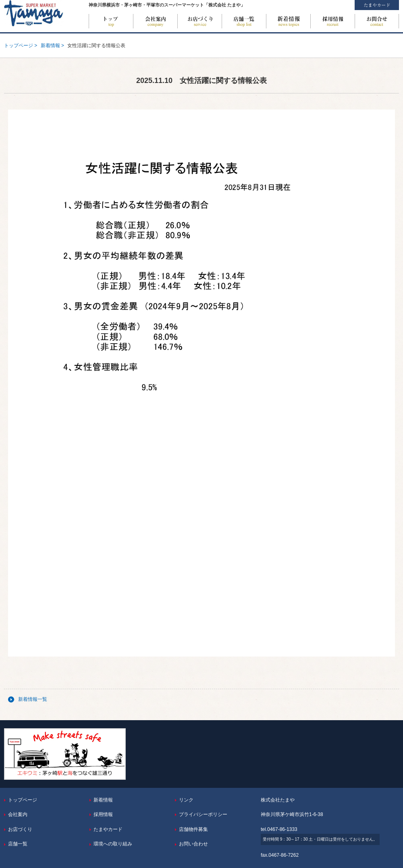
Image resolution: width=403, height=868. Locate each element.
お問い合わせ (377, 21)
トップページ (111, 21)
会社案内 (155, 21)
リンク (186, 800)
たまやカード (108, 829)
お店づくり (199, 21)
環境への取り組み (113, 844)
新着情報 (288, 21)
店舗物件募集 (193, 829)
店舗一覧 (244, 21)
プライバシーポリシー (203, 814)
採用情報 (332, 21)
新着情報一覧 (33, 699)
